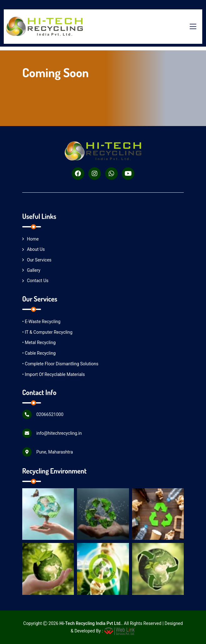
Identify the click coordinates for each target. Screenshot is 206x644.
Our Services (37, 260)
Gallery (31, 270)
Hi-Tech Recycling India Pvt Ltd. (91, 623)
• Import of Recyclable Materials (54, 374)
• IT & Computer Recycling (47, 332)
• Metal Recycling (39, 342)
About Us (33, 249)
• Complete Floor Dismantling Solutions (60, 364)
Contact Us (35, 281)
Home (31, 239)
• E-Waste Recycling (41, 322)
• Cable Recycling (39, 353)
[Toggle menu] (193, 27)
